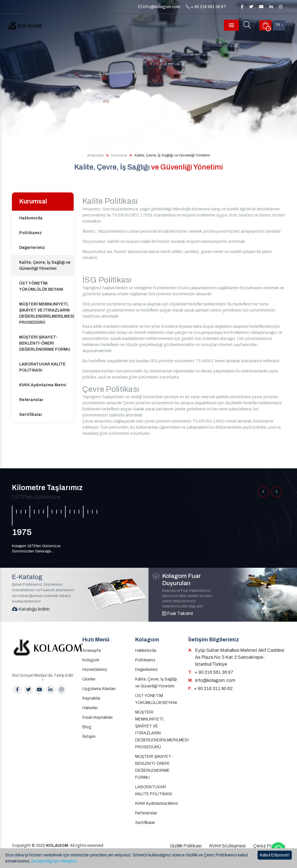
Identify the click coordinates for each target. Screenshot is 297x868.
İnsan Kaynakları (97, 717)
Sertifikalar (31, 415)
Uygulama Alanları (99, 689)
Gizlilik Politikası (186, 846)
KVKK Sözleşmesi (227, 846)
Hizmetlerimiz (95, 670)
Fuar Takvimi (178, 613)
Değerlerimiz (32, 248)
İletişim (89, 737)
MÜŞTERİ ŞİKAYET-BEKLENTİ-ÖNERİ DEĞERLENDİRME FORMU (45, 343)
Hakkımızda (31, 218)
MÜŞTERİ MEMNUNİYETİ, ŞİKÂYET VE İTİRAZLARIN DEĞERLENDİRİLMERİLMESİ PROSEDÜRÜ (46, 313)
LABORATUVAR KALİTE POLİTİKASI (42, 367)
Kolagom (91, 660)
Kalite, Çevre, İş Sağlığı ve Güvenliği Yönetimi (45, 265)
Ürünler (89, 679)
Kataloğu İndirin (31, 609)
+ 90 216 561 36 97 (206, 7)
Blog (87, 727)
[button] (263, 492)
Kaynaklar (91, 698)
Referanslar (31, 400)
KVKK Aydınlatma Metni (43, 385)
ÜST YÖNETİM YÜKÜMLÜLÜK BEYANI (41, 286)
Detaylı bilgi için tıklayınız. (55, 861)
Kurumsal (119, 155)
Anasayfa (95, 155)
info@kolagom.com (159, 7)
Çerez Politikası (269, 846)
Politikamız (30, 233)
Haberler (90, 708)
